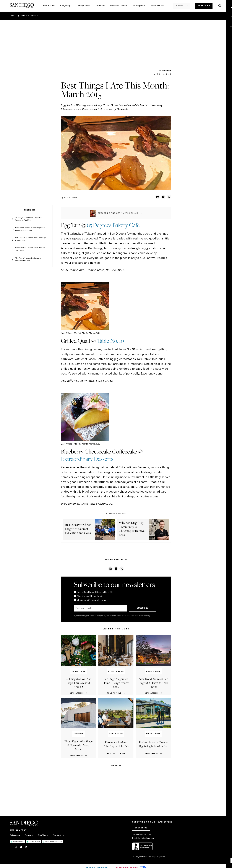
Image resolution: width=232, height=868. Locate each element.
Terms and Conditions (53, 841)
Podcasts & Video (119, 6)
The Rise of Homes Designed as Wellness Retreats (28, 259)
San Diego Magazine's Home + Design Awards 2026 (31, 239)
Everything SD (67, 6)
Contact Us (59, 835)
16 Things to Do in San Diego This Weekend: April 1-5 (29, 219)
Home (13, 16)
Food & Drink (49, 6)
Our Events (100, 6)
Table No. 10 (110, 341)
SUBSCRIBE (143, 608)
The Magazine (138, 6)
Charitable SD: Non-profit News (90, 600)
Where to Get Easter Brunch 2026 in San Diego (30, 249)
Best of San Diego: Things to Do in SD (93, 592)
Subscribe (204, 6)
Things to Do (84, 6)
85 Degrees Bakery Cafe (113, 225)
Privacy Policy (18, 841)
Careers (29, 835)
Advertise (15, 835)
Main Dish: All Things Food (88, 596)
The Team (43, 835)
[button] (158, 197)
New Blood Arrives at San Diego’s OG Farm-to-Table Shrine (31, 229)
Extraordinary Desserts (87, 459)
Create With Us (157, 6)
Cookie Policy (34, 841)
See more (116, 765)
